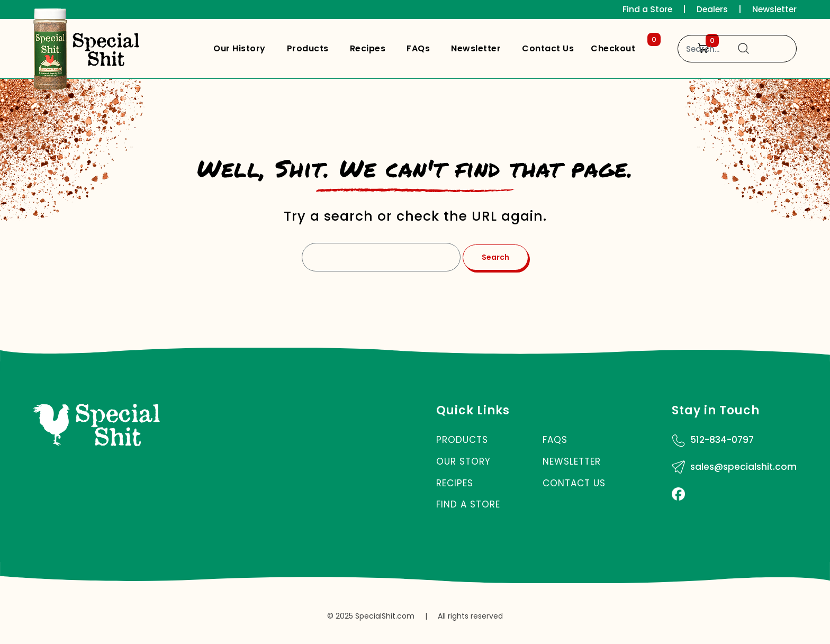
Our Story (463, 461)
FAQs (418, 48)
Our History (240, 48)
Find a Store (644, 9)
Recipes (368, 48)
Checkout (624, 46)
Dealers (710, 9)
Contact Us (548, 48)
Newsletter (774, 9)
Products (308, 48)
